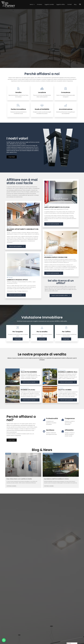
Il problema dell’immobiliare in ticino (56, 486)
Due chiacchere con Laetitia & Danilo (19, 486)
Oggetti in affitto (61, 4)
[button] (4, 640)
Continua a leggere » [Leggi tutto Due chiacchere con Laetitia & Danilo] (12, 494)
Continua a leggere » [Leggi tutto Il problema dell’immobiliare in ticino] (49, 494)
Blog (75, 4)
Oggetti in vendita (49, 4)
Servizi (32, 4)
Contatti (69, 4)
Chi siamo (40, 4)
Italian (69, 643)
